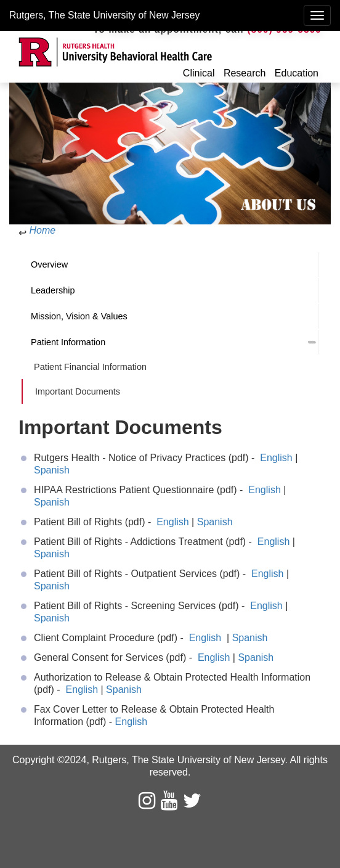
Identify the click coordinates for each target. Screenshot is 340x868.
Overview (49, 264)
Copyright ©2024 (49, 760)
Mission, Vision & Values (79, 316)
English (277, 458)
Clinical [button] (199, 73)
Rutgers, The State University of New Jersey (104, 15)
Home (42, 230)
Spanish (52, 470)
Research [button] (245, 73)
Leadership (53, 290)
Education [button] (297, 73)
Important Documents (78, 391)
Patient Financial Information (90, 367)
